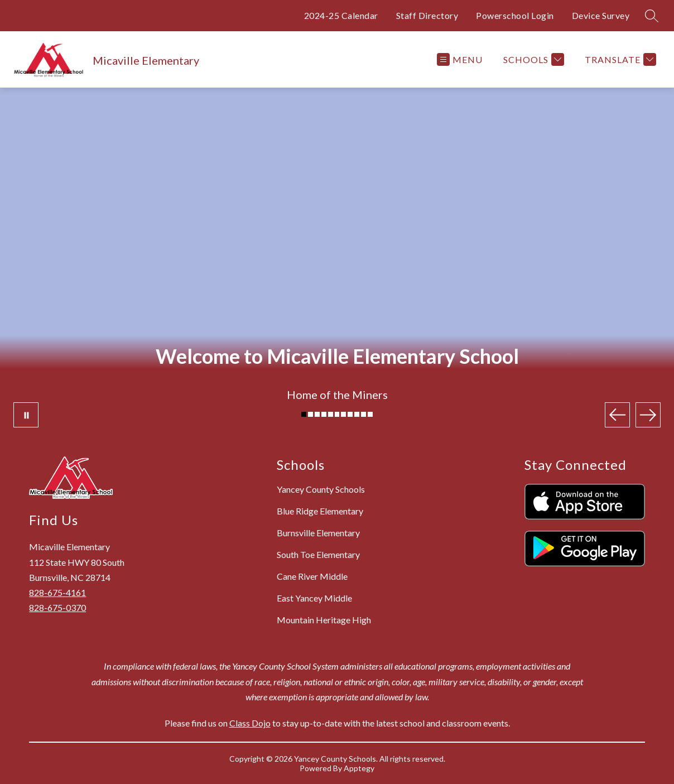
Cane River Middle (312, 576)
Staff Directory (427, 15)
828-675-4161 (57, 592)
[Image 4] (324, 414)
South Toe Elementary (318, 554)
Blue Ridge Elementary (320, 511)
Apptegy (359, 768)
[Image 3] (317, 414)
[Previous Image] (617, 415)
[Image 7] (343, 414)
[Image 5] (331, 414)
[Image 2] (310, 414)
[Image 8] (350, 414)
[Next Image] (648, 415)
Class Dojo (250, 723)
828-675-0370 (57, 607)
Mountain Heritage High (324, 620)
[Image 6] (337, 414)
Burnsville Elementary (318, 533)
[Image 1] (304, 414)
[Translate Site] (619, 59)
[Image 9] (357, 414)
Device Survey (601, 15)
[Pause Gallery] (26, 415)
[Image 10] (364, 414)
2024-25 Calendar (341, 15)
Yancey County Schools (321, 489)
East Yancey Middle (314, 598)
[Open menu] (460, 59)
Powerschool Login (515, 15)
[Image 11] (370, 414)
